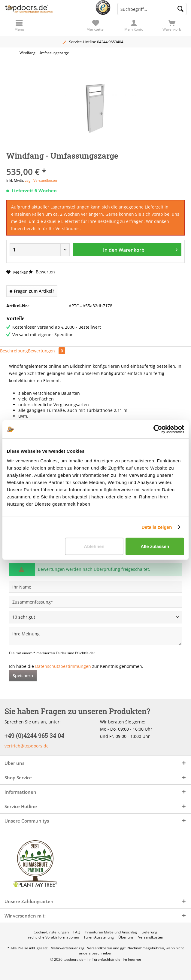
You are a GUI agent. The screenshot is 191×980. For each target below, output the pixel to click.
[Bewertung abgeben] (95, 617)
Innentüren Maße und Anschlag (111, 932)
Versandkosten (151, 937)
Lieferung (149, 932)
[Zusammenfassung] (95, 602)
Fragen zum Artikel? (32, 291)
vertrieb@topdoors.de (27, 746)
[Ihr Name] (95, 587)
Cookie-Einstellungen (51, 932)
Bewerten (42, 272)
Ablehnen (94, 546)
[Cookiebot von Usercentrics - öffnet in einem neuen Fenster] (158, 429)
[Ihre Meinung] (95, 636)
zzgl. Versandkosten (42, 180)
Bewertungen (47, 351)
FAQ (77, 932)
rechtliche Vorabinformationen (53, 937)
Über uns (126, 937)
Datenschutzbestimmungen (63, 666)
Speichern (23, 676)
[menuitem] (172, 26)
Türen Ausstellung (99, 937)
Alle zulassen (155, 546)
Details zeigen (157, 527)
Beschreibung (14, 351)
